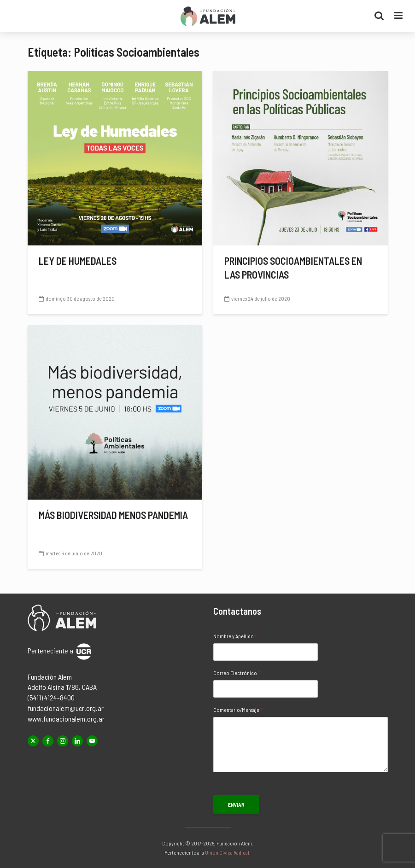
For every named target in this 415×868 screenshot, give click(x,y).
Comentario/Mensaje (238, 710)
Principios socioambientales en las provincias (293, 268)
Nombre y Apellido (235, 636)
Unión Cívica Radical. (228, 852)
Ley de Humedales (78, 261)
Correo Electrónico (237, 673)
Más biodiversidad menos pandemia (113, 515)
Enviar (236, 804)
